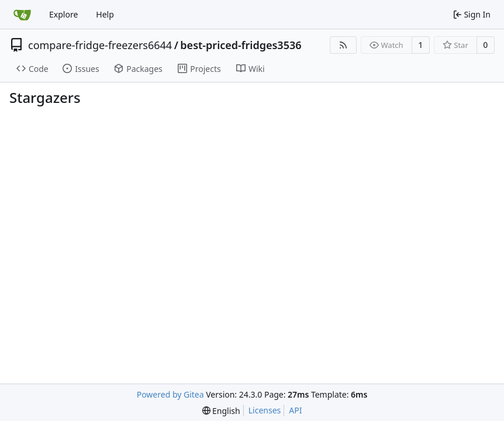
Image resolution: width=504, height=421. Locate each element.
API (295, 410)
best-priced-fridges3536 (241, 45)
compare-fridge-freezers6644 (100, 45)
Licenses (265, 410)
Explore (63, 14)
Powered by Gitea (170, 394)
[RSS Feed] (343, 45)
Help (105, 14)
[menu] (221, 411)
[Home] (22, 15)
